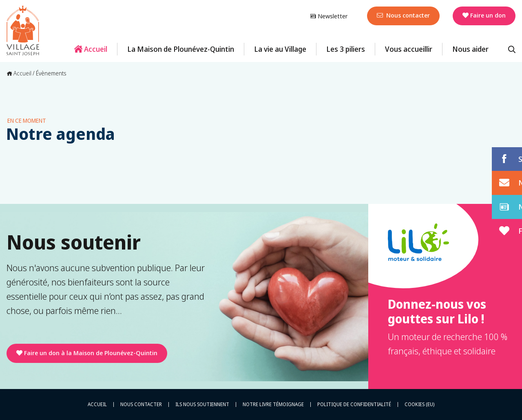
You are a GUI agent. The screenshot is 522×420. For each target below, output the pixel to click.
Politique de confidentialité (354, 405)
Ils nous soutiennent (202, 405)
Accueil (91, 49)
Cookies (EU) (419, 405)
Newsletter (329, 16)
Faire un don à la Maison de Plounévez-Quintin (87, 353)
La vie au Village (280, 49)
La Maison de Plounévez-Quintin (181, 49)
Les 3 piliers (346, 49)
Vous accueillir (409, 49)
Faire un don (484, 15)
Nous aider (470, 49)
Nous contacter (403, 15)
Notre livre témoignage (273, 405)
